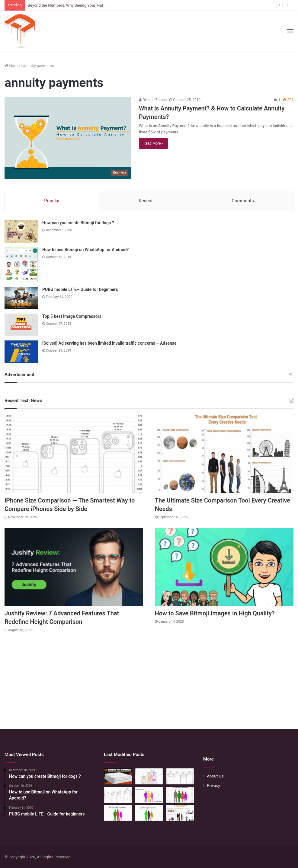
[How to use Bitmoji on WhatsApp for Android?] (21, 265)
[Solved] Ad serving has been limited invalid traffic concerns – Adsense (109, 343)
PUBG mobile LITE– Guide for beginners (80, 289)
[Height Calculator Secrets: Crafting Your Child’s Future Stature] (149, 795)
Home (12, 66)
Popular (52, 201)
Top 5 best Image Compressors (72, 316)
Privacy (213, 785)
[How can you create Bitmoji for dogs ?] (21, 231)
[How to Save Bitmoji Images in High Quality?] (224, 567)
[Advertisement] (149, 678)
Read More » (153, 143)
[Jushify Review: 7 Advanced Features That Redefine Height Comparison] (74, 567)
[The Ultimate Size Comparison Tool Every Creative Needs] (224, 454)
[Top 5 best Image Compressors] (21, 325)
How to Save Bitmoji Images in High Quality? (215, 613)
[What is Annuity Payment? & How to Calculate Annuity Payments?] (68, 138)
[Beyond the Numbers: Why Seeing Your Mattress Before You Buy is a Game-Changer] (118, 776)
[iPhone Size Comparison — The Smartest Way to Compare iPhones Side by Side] (74, 454)
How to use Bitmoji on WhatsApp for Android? (85, 250)
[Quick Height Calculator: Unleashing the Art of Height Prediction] (180, 795)
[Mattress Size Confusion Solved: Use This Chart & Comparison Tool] (149, 776)
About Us (215, 776)
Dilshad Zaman (153, 100)
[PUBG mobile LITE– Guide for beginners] (21, 298)
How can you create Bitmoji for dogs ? (78, 223)
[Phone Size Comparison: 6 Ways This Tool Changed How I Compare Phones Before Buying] (180, 776)
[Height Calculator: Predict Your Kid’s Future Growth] (118, 813)
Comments (243, 201)
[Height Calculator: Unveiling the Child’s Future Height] (149, 813)
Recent (146, 201)
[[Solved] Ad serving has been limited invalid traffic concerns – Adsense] (21, 352)
